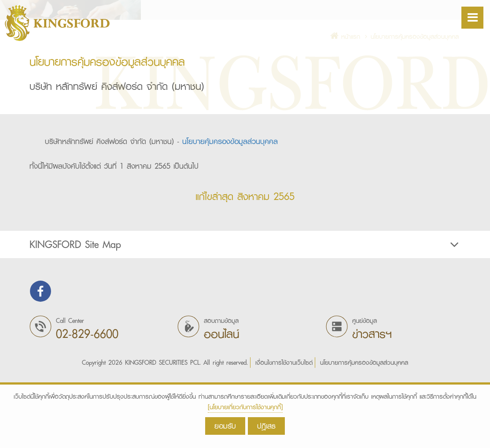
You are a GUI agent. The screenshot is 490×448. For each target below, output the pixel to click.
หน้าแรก (345, 108)
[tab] (245, 316)
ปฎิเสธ (266, 426)
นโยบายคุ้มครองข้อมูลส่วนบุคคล (230, 213)
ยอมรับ (225, 426)
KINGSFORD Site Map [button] (245, 316)
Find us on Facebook (41, 363)
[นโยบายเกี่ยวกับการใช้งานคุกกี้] (245, 407)
